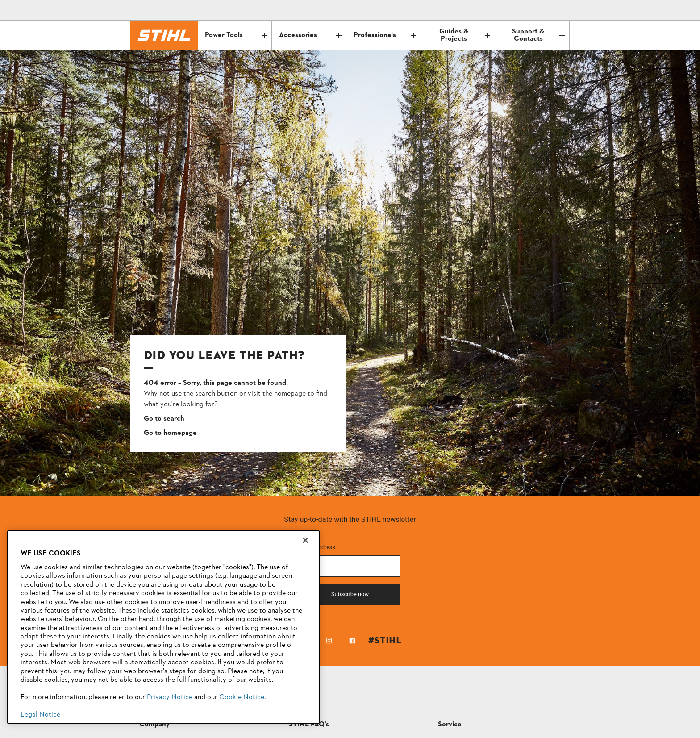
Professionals (385, 35)
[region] (163, 627)
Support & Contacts (538, 35)
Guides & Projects (465, 35)
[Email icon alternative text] (525, 10)
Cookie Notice (242, 697)
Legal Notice (40, 715)
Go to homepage (170, 433)
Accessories (310, 35)
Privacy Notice (170, 697)
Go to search (164, 419)
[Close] (305, 540)
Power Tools (236, 35)
